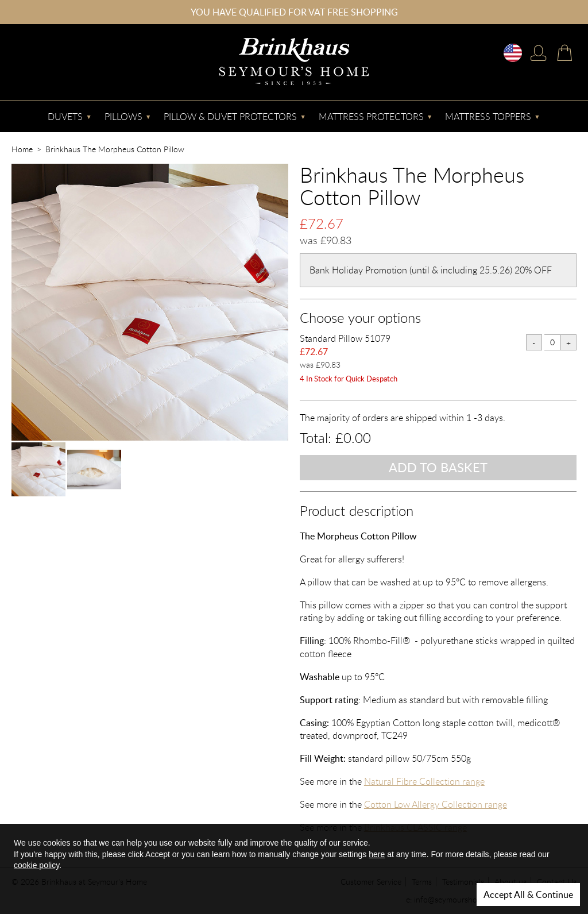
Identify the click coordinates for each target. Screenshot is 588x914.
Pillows (123, 117)
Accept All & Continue (528, 894)
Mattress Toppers (488, 117)
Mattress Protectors (371, 117)
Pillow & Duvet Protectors (230, 117)
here (377, 854)
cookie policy (36, 865)
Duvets (65, 117)
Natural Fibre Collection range (424, 781)
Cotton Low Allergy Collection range (436, 804)
